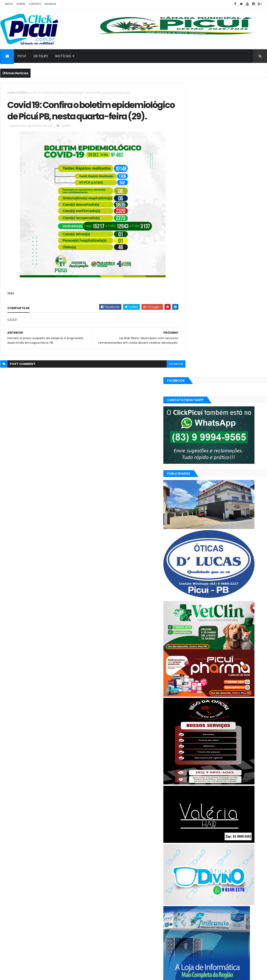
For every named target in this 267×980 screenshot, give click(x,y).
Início (9, 4)
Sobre (21, 4)
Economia (224, 895)
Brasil (190, 895)
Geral (208, 903)
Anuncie (50, 4)
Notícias (63, 56)
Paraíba (256, 903)
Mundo (240, 903)
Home (11, 93)
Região (222, 911)
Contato (35, 4)
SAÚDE (22, 93)
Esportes (193, 903)
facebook (166, 382)
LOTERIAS (224, 903)
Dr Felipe (41, 56)
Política (206, 911)
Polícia (191, 911)
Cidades (205, 895)
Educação (244, 895)
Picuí (22, 56)
